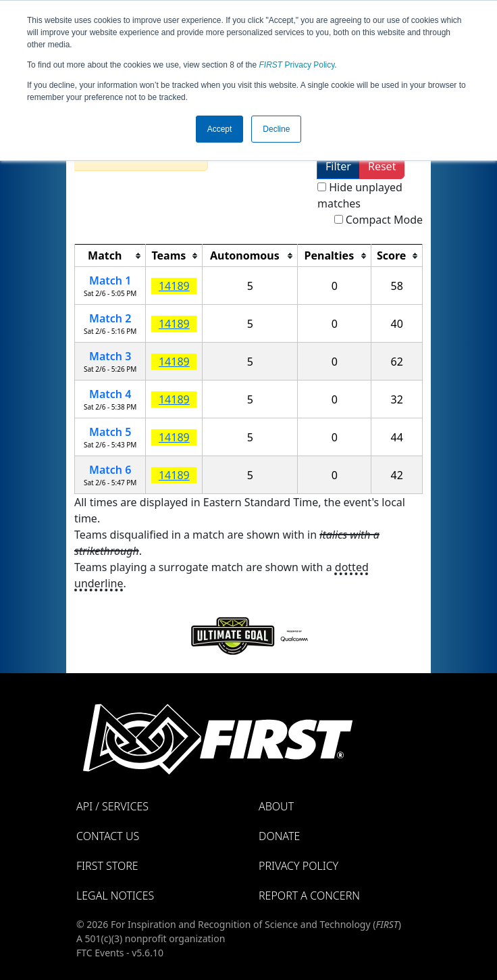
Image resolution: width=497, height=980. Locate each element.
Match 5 (110, 432)
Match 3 (110, 356)
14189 (174, 286)
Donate (279, 836)
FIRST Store (107, 866)
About (276, 806)
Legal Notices (115, 896)
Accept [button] (220, 129)
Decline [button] (276, 129)
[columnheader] (110, 256)
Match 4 (110, 394)
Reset (382, 166)
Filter (338, 166)
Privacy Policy (297, 65)
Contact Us (108, 836)
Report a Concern (309, 896)
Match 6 (110, 470)
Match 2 (110, 318)
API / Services (112, 806)
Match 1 (110, 280)
